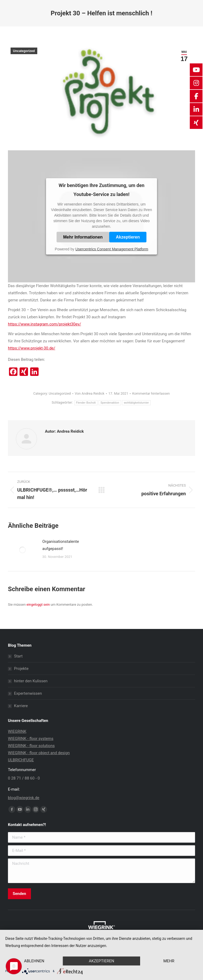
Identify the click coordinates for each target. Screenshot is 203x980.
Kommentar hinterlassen (151, 393)
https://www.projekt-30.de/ (32, 348)
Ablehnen (34, 961)
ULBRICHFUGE (21, 760)
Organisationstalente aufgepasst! (61, 545)
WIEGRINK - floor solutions (31, 746)
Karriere (21, 706)
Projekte (21, 669)
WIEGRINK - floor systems (31, 739)
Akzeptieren (128, 237)
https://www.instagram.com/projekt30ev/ (45, 324)
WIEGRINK (17, 731)
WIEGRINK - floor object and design (39, 753)
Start (18, 656)
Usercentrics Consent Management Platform (112, 249)
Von (90, 393)
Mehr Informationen (83, 237)
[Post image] (22, 550)
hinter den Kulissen (31, 681)
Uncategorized (24, 51)
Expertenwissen (28, 693)
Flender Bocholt (86, 403)
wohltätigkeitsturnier (137, 403)
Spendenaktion (110, 403)
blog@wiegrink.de (24, 798)
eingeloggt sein (38, 605)
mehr (169, 961)
